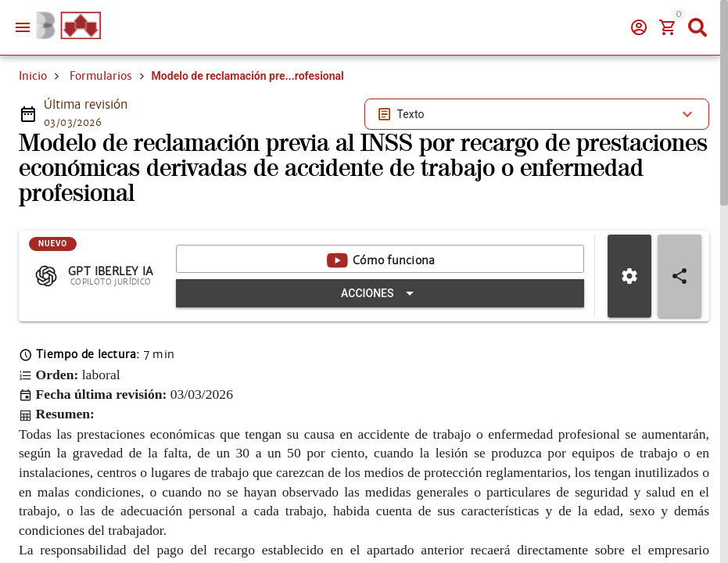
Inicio (33, 76)
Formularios (101, 76)
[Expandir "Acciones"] (380, 293)
